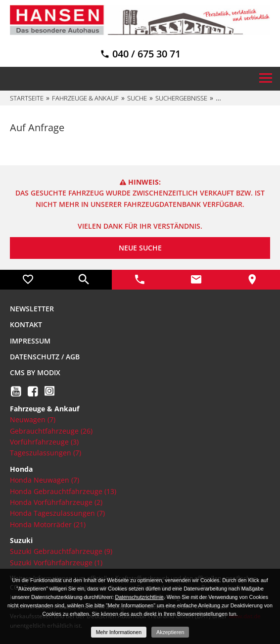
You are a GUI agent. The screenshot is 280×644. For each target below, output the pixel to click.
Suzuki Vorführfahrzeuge (56, 563)
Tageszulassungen (46, 453)
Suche (137, 98)
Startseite (27, 98)
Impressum (30, 341)
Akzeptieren (170, 632)
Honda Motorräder (48, 524)
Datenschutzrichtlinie (139, 597)
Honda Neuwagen (45, 480)
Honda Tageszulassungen (57, 513)
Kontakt (26, 324)
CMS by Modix (35, 372)
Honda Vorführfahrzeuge (56, 502)
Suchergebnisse (181, 98)
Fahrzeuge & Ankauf (85, 98)
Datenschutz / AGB (45, 357)
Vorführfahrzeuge (44, 442)
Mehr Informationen (119, 632)
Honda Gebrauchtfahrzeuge (63, 491)
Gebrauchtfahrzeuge (51, 431)
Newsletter (32, 309)
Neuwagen (33, 420)
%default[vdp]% (243, 98)
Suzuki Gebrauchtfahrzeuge (61, 551)
